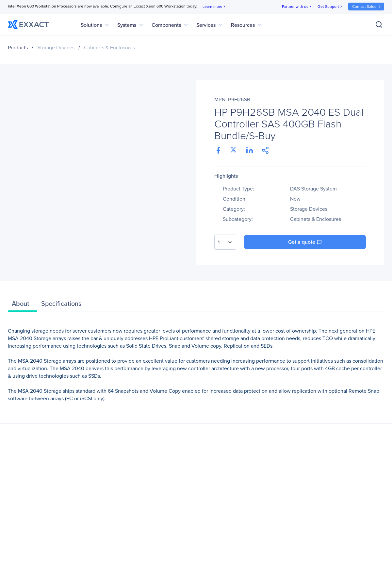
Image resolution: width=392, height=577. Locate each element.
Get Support (330, 7)
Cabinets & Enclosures (109, 48)
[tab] (23, 305)
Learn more (214, 7)
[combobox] (225, 242)
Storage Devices (56, 48)
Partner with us (297, 7)
